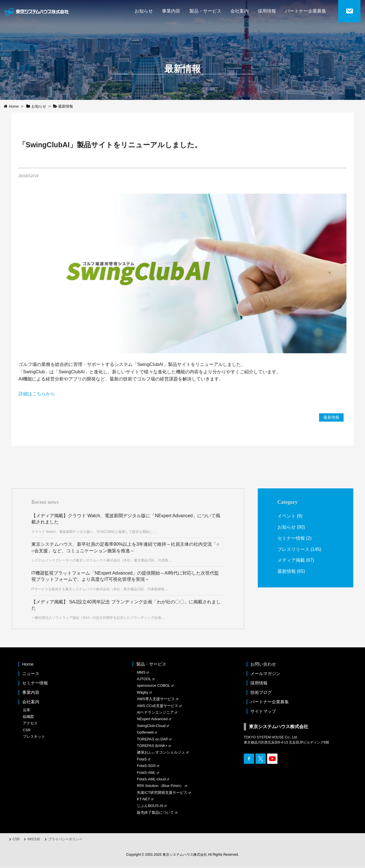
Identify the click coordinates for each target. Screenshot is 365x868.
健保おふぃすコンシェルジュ (161, 753)
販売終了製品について (155, 812)
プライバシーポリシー (65, 839)
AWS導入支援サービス (156, 699)
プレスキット (34, 737)
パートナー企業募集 (306, 11)
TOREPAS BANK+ (152, 746)
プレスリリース (293, 549)
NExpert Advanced (152, 719)
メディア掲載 (291, 560)
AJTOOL (144, 679)
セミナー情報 (291, 538)
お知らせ (144, 11)
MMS (141, 672)
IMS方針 (34, 839)
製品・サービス (205, 11)
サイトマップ (263, 711)
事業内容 (171, 11)
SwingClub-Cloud (151, 726)
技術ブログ (261, 692)
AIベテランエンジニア (155, 712)
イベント (287, 516)
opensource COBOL (154, 686)
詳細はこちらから (37, 394)
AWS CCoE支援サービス (158, 706)
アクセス (30, 723)
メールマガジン (265, 673)
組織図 (28, 717)
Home (28, 664)
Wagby (143, 692)
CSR (27, 730)
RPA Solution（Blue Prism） (160, 786)
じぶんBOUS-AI (150, 806)
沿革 (27, 710)
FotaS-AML (146, 773)
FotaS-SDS (146, 766)
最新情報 (331, 417)
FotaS (142, 759)
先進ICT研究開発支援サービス (162, 793)
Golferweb (145, 732)
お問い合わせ (263, 664)
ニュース (31, 673)
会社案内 (240, 11)
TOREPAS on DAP (152, 739)
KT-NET (143, 799)
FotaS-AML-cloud (151, 779)
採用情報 (267, 11)
